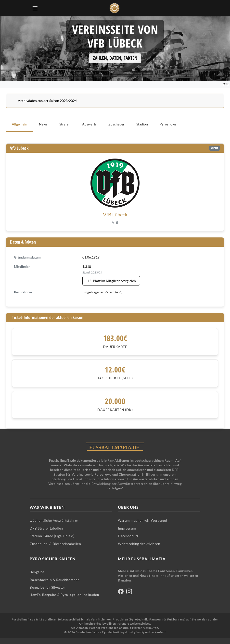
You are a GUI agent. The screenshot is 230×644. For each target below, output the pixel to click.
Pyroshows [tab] (168, 124)
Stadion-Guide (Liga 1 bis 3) (52, 536)
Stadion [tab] (142, 124)
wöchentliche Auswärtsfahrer (54, 520)
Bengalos (37, 572)
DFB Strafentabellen (46, 528)
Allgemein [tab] (19, 124)
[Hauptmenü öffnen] (35, 8)
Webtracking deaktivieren (139, 544)
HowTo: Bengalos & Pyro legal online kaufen (64, 595)
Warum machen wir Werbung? (143, 520)
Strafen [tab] (65, 124)
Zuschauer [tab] (116, 124)
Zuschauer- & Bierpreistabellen (55, 544)
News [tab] (43, 124)
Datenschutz (128, 536)
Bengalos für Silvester (47, 587)
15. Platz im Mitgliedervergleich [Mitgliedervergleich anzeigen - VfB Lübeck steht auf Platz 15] (112, 281)
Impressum (127, 528)
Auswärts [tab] (89, 124)
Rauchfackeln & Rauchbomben (55, 580)
